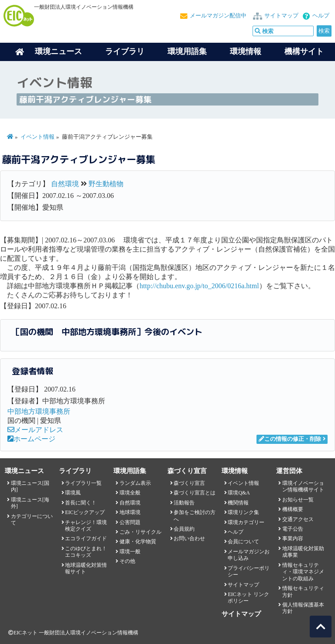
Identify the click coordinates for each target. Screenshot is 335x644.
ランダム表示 (135, 483)
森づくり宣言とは (195, 493)
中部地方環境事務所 (39, 411)
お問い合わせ (189, 538)
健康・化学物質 (138, 542)
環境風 (73, 493)
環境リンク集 (243, 512)
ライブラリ (125, 51)
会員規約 (184, 529)
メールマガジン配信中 (218, 16)
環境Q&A (239, 493)
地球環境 (130, 512)
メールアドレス (35, 430)
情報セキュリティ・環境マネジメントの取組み (303, 572)
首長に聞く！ (81, 503)
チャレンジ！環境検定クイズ (86, 526)
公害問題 (130, 522)
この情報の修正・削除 (290, 439)
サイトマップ (281, 16)
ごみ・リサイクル (140, 532)
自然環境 (65, 184)
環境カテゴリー (246, 522)
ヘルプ (321, 16)
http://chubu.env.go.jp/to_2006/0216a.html (199, 286)
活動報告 (184, 503)
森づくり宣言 (189, 483)
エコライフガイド (86, 538)
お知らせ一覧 (298, 500)
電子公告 (293, 529)
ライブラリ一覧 (83, 483)
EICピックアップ (85, 512)
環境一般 (130, 552)
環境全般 (130, 493)
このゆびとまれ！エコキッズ (86, 552)
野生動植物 (106, 184)
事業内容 (293, 538)
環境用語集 (187, 51)
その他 (127, 561)
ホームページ (31, 439)
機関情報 (238, 503)
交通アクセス (298, 519)
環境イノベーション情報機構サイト (303, 486)
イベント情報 (38, 137)
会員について (243, 542)
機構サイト (304, 51)
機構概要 (293, 509)
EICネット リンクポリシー (248, 598)
